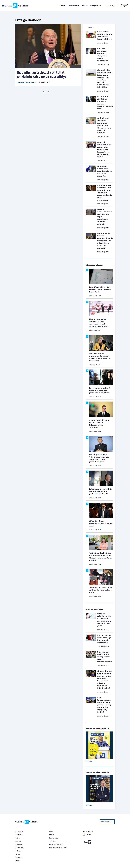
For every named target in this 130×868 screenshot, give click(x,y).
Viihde (34, 82)
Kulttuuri (19, 851)
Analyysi (18, 841)
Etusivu (62, 6)
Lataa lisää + (48, 92)
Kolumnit (19, 857)
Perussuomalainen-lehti (58, 848)
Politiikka (20, 82)
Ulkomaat (28, 82)
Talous (18, 838)
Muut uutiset (20, 848)
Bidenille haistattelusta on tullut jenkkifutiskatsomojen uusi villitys (42, 74)
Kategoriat (96, 6)
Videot (85, 6)
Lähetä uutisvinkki (56, 844)
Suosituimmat (74, 6)
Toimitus (52, 841)
